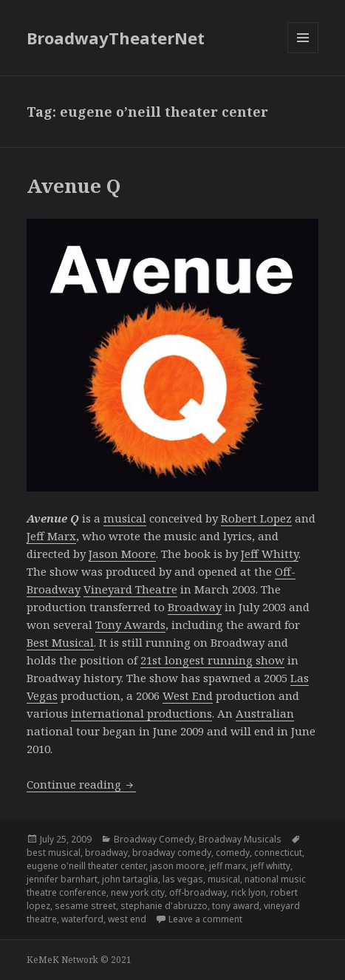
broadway (106, 853)
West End (188, 695)
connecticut (278, 853)
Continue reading (81, 784)
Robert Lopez (256, 518)
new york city (138, 892)
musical (125, 518)
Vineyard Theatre (130, 589)
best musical (54, 853)
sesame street (85, 906)
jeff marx (228, 866)
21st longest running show (212, 660)
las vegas (183, 879)
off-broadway (198, 892)
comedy (233, 853)
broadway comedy (172, 853)
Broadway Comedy (154, 839)
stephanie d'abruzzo (164, 906)
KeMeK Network (62, 960)
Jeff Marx (51, 536)
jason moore (177, 866)
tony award (236, 906)
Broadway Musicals (240, 839)
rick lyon (249, 892)
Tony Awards (130, 625)
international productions (141, 713)
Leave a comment (205, 919)
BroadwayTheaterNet (116, 38)
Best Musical (60, 642)
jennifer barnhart (62, 879)
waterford (82, 919)
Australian (265, 713)
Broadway (195, 607)
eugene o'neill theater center (86, 866)
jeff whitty (270, 866)
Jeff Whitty (270, 554)
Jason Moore (122, 554)
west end (127, 919)
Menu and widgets (303, 53)
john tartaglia (130, 879)
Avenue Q (74, 186)
